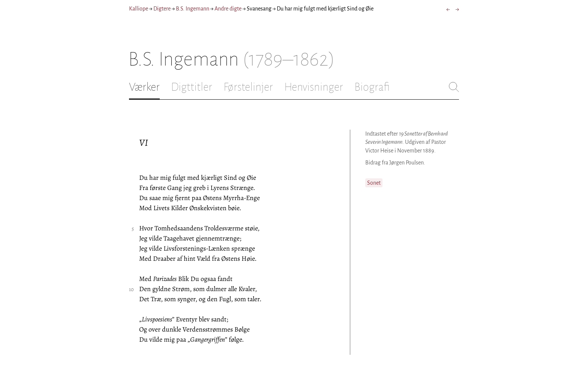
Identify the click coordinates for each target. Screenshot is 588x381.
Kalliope (139, 9)
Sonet (374, 183)
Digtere (162, 9)
